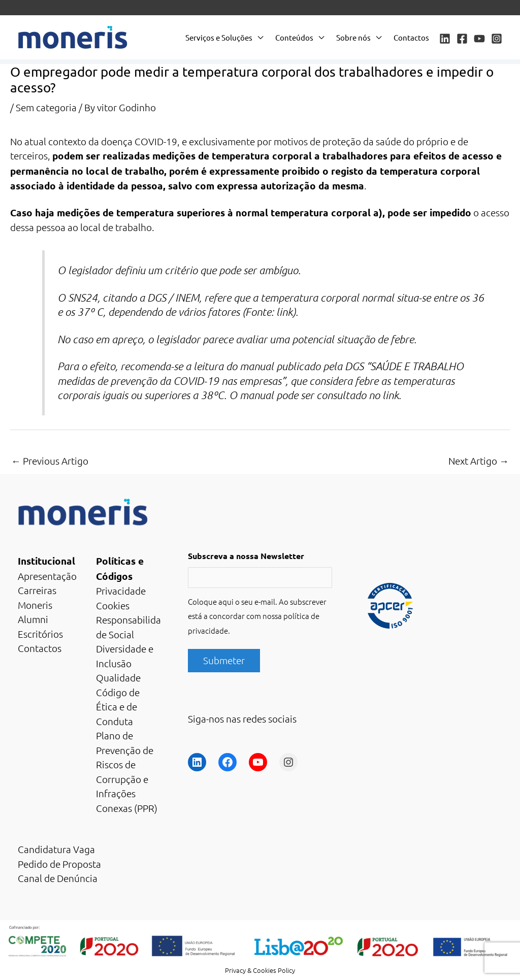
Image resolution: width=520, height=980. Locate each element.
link (284, 312)
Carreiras (37, 590)
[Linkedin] (445, 39)
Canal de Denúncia (58, 878)
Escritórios (40, 634)
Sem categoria (46, 107)
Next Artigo (479, 461)
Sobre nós (353, 37)
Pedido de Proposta (59, 864)
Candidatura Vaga (56, 849)
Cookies (113, 605)
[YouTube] (479, 39)
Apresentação (47, 576)
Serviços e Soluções (219, 37)
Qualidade (118, 677)
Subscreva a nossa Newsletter (246, 556)
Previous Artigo (50, 461)
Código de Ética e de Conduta (118, 707)
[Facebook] (462, 39)
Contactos (411, 37)
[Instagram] (497, 39)
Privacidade (121, 591)
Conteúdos (294, 37)
